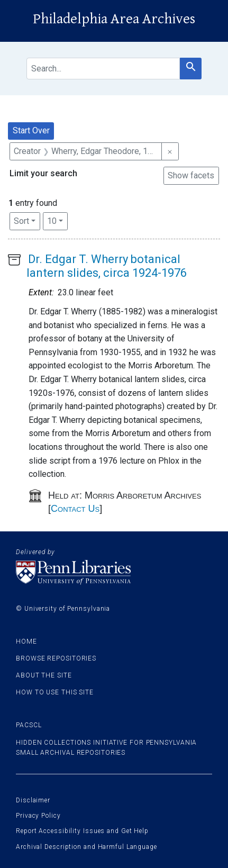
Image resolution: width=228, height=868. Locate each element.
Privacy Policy (38, 816)
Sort (21, 221)
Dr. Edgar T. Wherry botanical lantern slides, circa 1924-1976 (107, 266)
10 (57, 220)
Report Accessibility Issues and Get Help (82, 831)
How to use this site (55, 692)
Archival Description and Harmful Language (86, 847)
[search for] (103, 69)
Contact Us (75, 509)
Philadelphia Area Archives (114, 19)
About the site (44, 675)
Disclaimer (33, 800)
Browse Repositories (56, 658)
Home (26, 641)
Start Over (31, 130)
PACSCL (29, 725)
